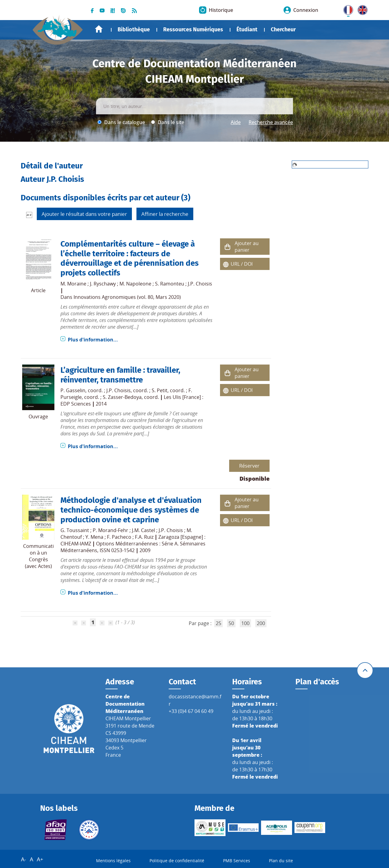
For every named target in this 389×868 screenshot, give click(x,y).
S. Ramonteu (170, 284)
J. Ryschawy (103, 284)
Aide (236, 122)
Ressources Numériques (193, 29)
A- (24, 859)
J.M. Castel (143, 530)
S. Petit (160, 390)
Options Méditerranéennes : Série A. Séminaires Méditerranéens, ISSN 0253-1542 (133, 547)
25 (219, 623)
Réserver (249, 466)
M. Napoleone (135, 284)
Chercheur (283, 29)
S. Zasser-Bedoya (122, 397)
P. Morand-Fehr (110, 530)
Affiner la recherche (165, 214)
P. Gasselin (73, 390)
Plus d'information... (93, 340)
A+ (40, 859)
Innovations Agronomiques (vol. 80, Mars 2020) (127, 297)
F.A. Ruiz (144, 537)
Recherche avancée (271, 122)
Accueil (99, 29)
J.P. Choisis (200, 284)
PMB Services (237, 861)
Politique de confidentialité (177, 861)
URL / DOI (242, 264)
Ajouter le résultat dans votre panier (84, 214)
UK (361, 9)
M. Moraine (73, 284)
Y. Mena (94, 537)
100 (245, 623)
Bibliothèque (134, 29)
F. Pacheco (119, 537)
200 (261, 623)
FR (346, 9)
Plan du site (281, 861)
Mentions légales (113, 861)
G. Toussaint (75, 530)
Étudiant (247, 29)
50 (231, 623)
